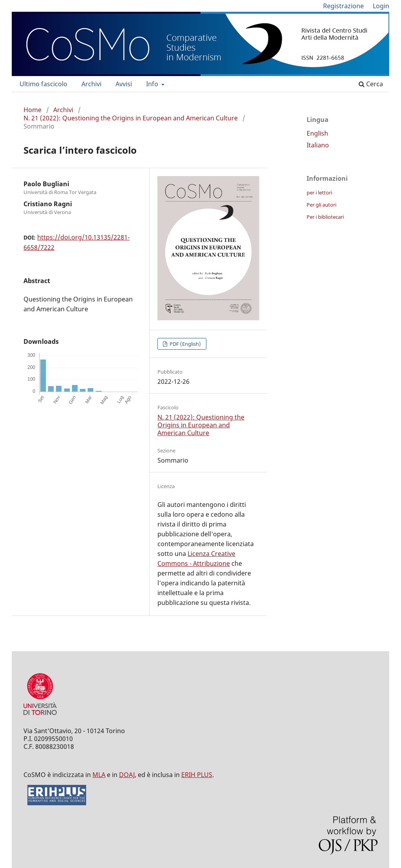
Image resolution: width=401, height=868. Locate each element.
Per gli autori (322, 205)
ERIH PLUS (197, 775)
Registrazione (343, 6)
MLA (99, 775)
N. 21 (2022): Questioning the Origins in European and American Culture (131, 118)
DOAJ (127, 775)
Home (33, 110)
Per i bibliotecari (325, 217)
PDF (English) (185, 344)
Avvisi (124, 84)
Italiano (318, 145)
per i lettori (319, 192)
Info (153, 84)
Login (381, 6)
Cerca (371, 84)
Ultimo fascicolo (43, 84)
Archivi (91, 84)
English (317, 133)
